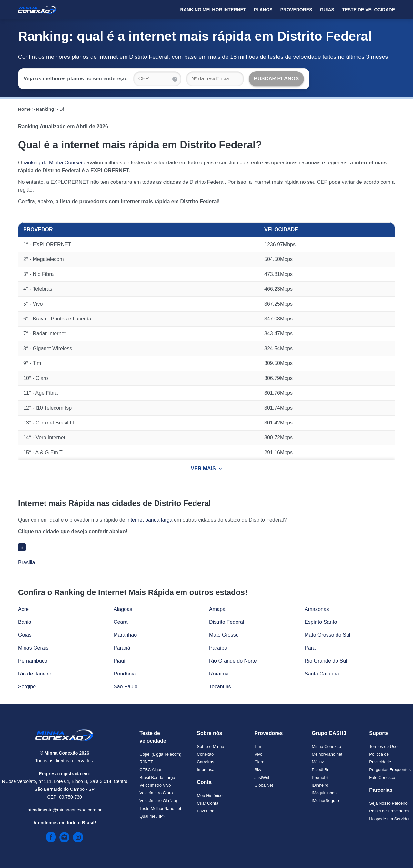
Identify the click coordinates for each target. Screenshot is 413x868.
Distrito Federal (227, 622)
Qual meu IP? (152, 816)
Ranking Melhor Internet (213, 10)
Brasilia (26, 563)
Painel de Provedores (389, 811)
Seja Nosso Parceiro (388, 803)
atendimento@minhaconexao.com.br (65, 810)
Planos (263, 10)
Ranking (45, 109)
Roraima (219, 674)
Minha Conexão (326, 746)
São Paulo (126, 687)
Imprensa (206, 770)
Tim (258, 746)
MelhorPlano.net (327, 754)
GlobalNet (264, 785)
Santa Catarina (322, 674)
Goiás (25, 635)
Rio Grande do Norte (233, 661)
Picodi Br (320, 770)
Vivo (258, 754)
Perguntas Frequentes (390, 770)
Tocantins (220, 687)
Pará (310, 648)
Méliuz (318, 762)
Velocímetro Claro (156, 793)
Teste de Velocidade (368, 10)
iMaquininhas (324, 793)
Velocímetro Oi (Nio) (158, 801)
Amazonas (317, 609)
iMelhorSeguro (325, 801)
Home (24, 109)
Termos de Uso (383, 746)
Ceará (121, 622)
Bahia (25, 622)
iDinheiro (320, 785)
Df (62, 109)
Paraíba (218, 648)
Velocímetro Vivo (155, 785)
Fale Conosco (382, 777)
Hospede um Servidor (389, 819)
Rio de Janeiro (35, 674)
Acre (23, 609)
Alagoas (123, 609)
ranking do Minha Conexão (54, 163)
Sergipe (27, 687)
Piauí (119, 661)
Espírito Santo (321, 622)
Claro (259, 762)
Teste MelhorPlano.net (160, 808)
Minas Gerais (33, 648)
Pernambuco (33, 661)
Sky (258, 770)
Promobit (320, 777)
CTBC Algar (151, 770)
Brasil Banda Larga (157, 777)
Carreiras (205, 762)
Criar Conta (207, 803)
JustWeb (262, 777)
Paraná (122, 648)
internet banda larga (149, 520)
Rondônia (125, 674)
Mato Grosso (224, 635)
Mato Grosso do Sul (327, 635)
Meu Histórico (210, 795)
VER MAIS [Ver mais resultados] (206, 469)
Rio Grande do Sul (326, 661)
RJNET (146, 762)
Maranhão (125, 635)
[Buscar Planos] (277, 79)
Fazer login (207, 811)
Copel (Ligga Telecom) (160, 754)
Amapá (217, 609)
